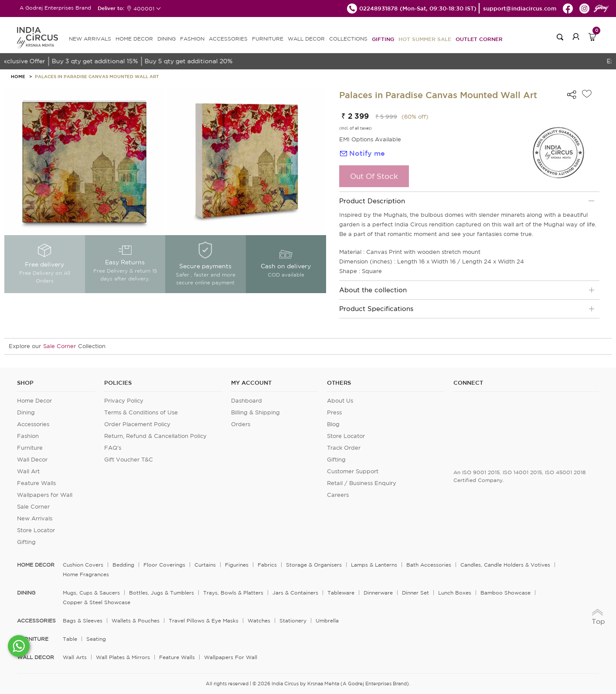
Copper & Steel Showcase (97, 602)
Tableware (341, 593)
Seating (96, 639)
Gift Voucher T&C (129, 460)
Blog (333, 424)
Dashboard (247, 401)
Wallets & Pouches (136, 620)
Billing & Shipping (255, 412)
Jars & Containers (295, 593)
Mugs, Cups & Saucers (91, 593)
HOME (18, 76)
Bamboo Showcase (505, 593)
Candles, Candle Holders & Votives (505, 565)
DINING (167, 39)
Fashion (28, 436)
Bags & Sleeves (83, 620)
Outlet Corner (479, 39)
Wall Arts (75, 657)
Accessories (33, 424)
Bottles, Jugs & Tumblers (162, 593)
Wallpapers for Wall (45, 495)
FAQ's (113, 448)
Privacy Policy (124, 401)
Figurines (237, 565)
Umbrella (327, 620)
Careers (338, 495)
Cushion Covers (83, 565)
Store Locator (36, 530)
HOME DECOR (134, 39)
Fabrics (267, 565)
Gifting (383, 39)
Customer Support (353, 471)
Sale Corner (60, 346)
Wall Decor (32, 460)
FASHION (192, 39)
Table (70, 639)
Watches (259, 620)
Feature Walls (36, 483)
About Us (340, 401)
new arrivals (90, 39)
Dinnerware (378, 593)
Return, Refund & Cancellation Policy (155, 436)
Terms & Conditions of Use (141, 412)
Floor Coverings (164, 565)
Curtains (205, 565)
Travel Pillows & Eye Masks (204, 620)
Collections (348, 39)
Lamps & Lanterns (374, 565)
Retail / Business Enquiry (362, 483)
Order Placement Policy (137, 424)
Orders (241, 424)
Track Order (344, 448)
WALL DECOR (306, 39)
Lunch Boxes (455, 593)
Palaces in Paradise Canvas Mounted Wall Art (97, 76)
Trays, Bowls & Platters (233, 593)
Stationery (293, 620)
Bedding (123, 565)
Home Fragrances (86, 574)
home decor (36, 565)
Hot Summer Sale (425, 39)
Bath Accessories (429, 565)
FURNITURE (268, 39)
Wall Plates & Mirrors (123, 657)
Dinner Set (415, 593)
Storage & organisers (314, 565)
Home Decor (34, 401)
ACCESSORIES (228, 39)
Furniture (30, 448)
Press (334, 412)
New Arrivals (35, 518)
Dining (26, 412)
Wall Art (28, 471)
